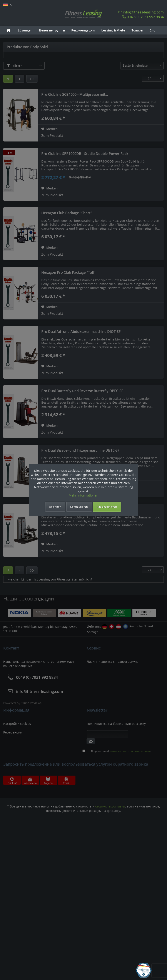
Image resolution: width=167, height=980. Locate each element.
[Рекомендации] (83, 30)
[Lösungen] (25, 30)
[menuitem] (8, 30)
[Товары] (137, 30)
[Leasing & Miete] (113, 30)
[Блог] (153, 30)
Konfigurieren (79, 507)
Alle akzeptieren (107, 507)
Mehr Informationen (83, 495)
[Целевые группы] (52, 30)
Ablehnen (55, 507)
